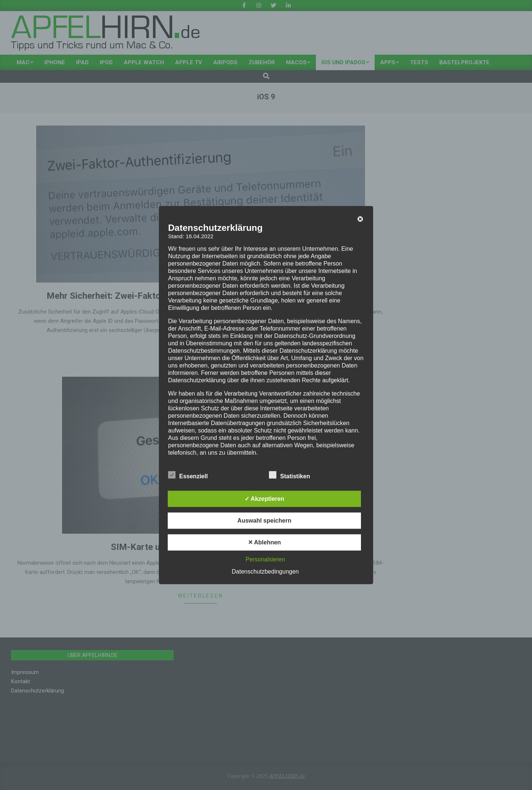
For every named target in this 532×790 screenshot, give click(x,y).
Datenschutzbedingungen (265, 572)
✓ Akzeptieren (265, 499)
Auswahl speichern (265, 521)
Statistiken (289, 475)
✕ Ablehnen (265, 542)
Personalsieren (265, 559)
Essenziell (188, 475)
